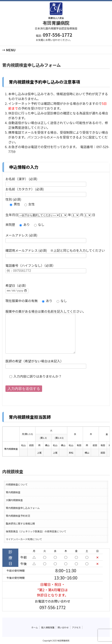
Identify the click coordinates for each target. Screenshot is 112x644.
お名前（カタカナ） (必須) (25, 189)
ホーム (35, 627)
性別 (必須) (13, 199)
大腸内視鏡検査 (14, 500)
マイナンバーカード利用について (24, 539)
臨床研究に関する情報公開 (20, 523)
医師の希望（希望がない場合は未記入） (34, 361)
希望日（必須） (17, 285)
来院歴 (10, 224)
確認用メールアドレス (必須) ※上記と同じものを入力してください (55, 250)
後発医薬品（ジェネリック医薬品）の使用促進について (36, 531)
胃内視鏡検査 (13, 492)
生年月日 (12, 215)
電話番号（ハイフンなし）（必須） (30, 265)
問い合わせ (63, 627)
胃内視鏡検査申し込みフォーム (23, 508)
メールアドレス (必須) (21, 235)
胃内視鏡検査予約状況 (18, 516)
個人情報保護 (48, 627)
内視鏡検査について (17, 484)
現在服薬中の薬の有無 (22, 301)
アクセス (76, 627)
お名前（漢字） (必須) (21, 179)
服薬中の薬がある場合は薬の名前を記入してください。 (46, 311)
